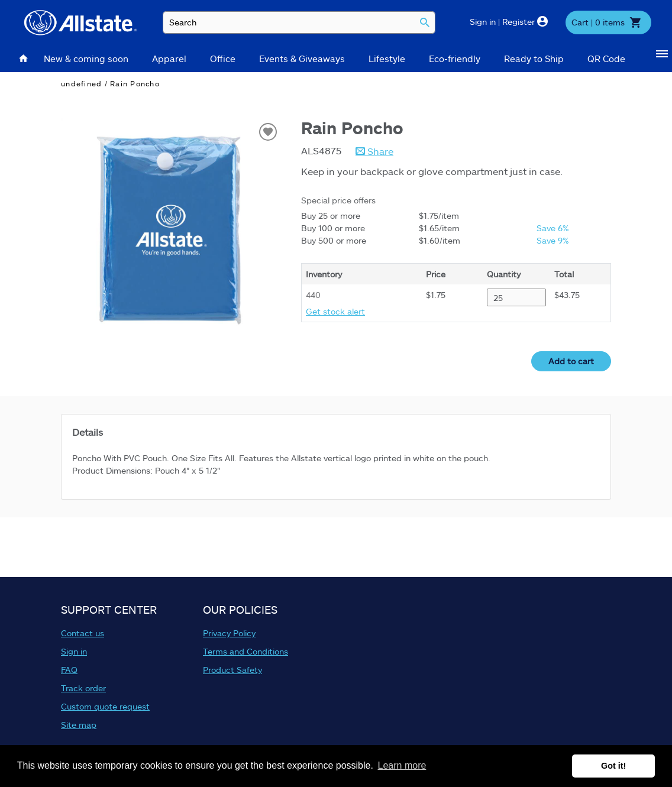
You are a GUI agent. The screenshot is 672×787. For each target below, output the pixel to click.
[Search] (425, 23)
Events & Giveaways (302, 59)
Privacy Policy (229, 633)
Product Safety (232, 670)
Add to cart (571, 361)
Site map (79, 725)
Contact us (83, 633)
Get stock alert (335, 311)
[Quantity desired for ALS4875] (516, 297)
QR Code (606, 59)
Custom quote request (105, 706)
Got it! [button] (613, 766)
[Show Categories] (664, 59)
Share (379, 151)
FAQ (69, 670)
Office (223, 59)
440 (313, 295)
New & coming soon (86, 59)
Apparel (169, 59)
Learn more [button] (402, 765)
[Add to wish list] (268, 132)
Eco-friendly (455, 59)
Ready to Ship (534, 59)
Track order (83, 688)
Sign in (74, 651)
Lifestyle (387, 59)
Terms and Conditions (245, 651)
